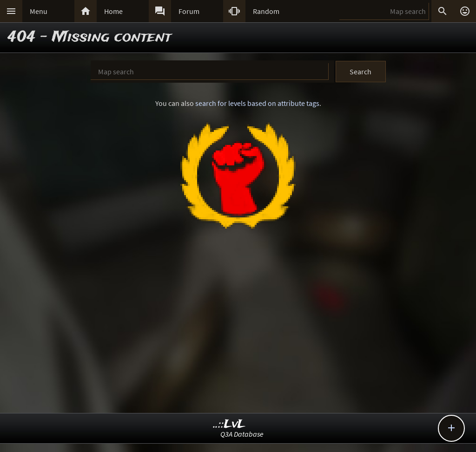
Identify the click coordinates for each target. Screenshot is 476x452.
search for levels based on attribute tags (257, 103)
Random (266, 11)
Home (113, 11)
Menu (39, 11)
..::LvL (229, 424)
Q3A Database (242, 434)
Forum (189, 11)
